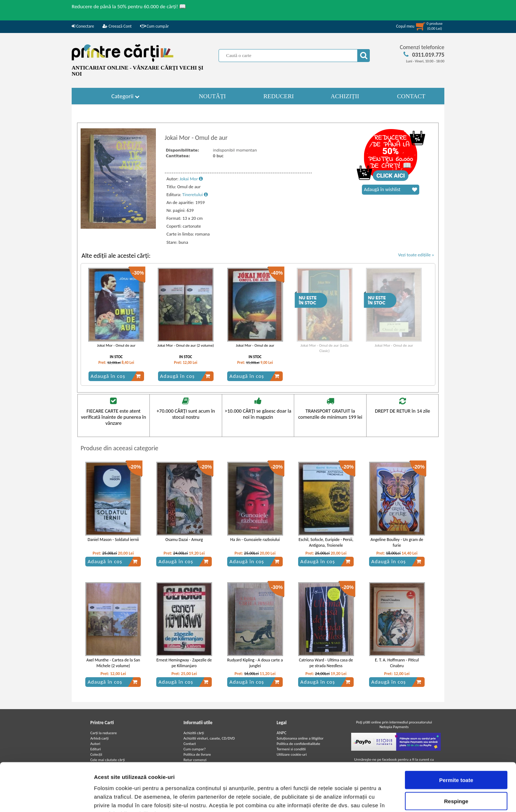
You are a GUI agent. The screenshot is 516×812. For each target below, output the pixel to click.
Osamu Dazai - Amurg (184, 540)
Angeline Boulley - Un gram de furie (397, 543)
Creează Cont (117, 26)
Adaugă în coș (116, 376)
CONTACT (411, 96)
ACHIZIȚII (345, 96)
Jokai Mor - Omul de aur (116, 345)
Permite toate (456, 735)
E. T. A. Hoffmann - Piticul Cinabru (397, 663)
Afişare (358, 798)
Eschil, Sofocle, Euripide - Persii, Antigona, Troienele (326, 543)
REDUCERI (279, 96)
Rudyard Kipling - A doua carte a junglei (255, 663)
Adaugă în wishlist (391, 190)
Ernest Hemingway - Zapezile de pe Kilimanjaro (184, 663)
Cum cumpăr (154, 26)
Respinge (456, 756)
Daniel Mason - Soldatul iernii (113, 540)
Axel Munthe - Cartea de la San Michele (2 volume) (113, 663)
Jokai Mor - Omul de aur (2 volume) (186, 345)
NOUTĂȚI (212, 96)
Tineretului (195, 194)
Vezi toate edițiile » (416, 255)
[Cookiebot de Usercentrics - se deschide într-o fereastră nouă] (46, 798)
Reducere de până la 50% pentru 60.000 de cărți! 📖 (129, 6)
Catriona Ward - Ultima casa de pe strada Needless (326, 663)
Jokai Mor (191, 179)
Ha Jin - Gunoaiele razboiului (255, 540)
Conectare (83, 26)
